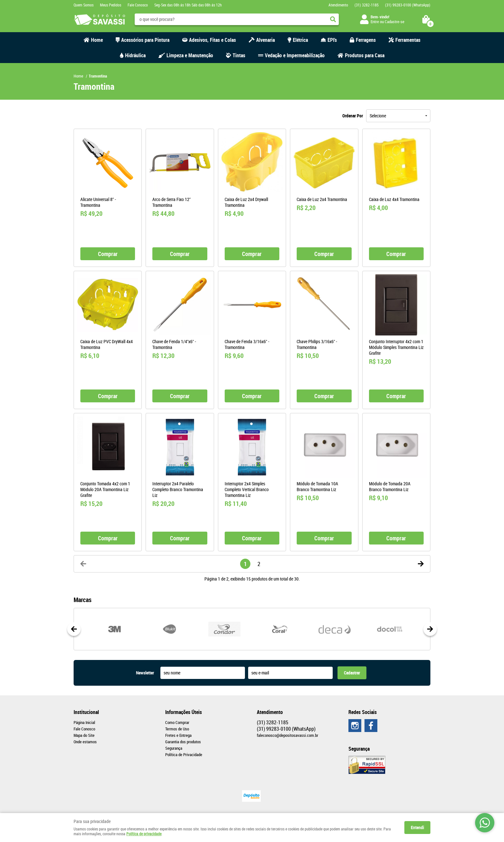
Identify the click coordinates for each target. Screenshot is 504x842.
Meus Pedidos (111, 5)
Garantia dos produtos (183, 742)
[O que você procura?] (333, 19)
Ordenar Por (353, 116)
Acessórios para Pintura (145, 40)
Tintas (239, 55)
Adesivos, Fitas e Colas (212, 40)
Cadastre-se (395, 22)
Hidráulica (135, 55)
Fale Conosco (138, 5)
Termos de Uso (177, 729)
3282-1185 (367, 5)
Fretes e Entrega (178, 735)
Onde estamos (85, 742)
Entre (375, 22)
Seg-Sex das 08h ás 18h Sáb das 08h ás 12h (188, 5)
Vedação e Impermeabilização (295, 55)
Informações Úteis (184, 712)
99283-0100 (408, 5)
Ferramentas (408, 40)
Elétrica (300, 40)
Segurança (174, 748)
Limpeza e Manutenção (190, 55)
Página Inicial (84, 722)
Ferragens (366, 40)
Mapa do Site (84, 735)
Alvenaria (265, 40)
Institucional (86, 712)
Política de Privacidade (184, 755)
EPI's (332, 40)
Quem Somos (84, 5)
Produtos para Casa (365, 55)
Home (97, 40)
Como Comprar (177, 722)
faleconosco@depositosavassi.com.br (288, 735)
